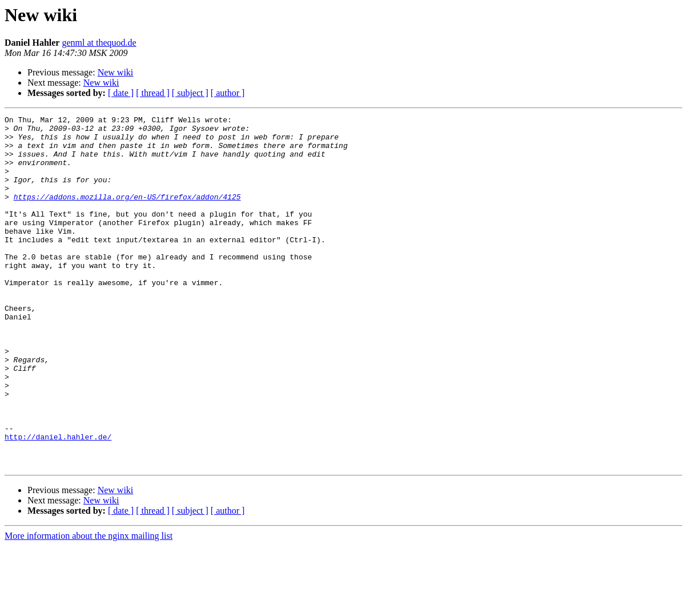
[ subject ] (190, 93)
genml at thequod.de (99, 43)
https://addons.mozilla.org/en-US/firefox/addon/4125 (127, 214)
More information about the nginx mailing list (89, 606)
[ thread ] (153, 93)
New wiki (116, 72)
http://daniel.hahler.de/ (58, 502)
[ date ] (121, 93)
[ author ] (228, 93)
